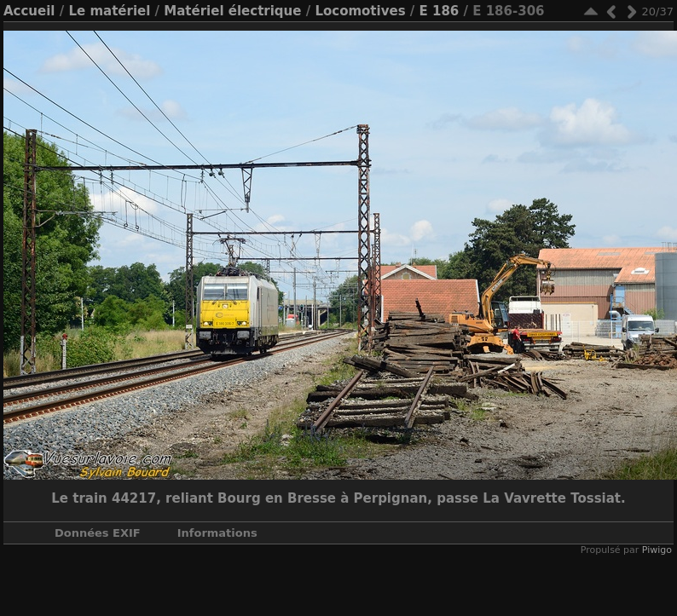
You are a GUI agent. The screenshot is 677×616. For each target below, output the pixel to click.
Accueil (29, 11)
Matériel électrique (232, 11)
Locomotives (360, 11)
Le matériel (109, 11)
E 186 (440, 11)
